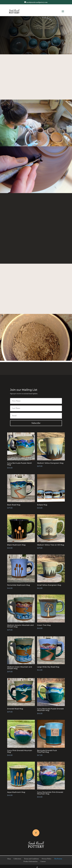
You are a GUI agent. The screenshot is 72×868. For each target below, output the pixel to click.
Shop (9, 859)
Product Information (31, 861)
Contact (43, 861)
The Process (58, 859)
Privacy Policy (46, 859)
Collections (17, 859)
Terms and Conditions (31, 859)
